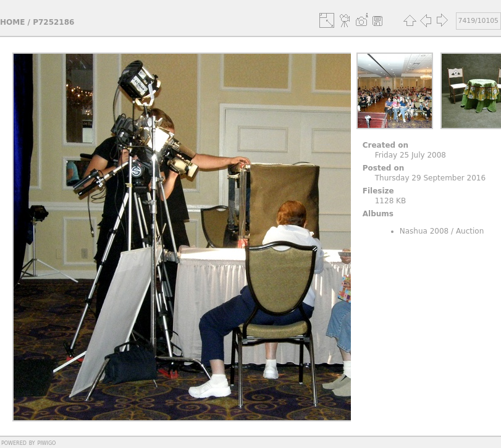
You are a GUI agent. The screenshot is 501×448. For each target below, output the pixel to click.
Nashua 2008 (424, 231)
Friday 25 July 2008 (410, 155)
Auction (470, 231)
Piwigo (46, 442)
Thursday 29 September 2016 (430, 178)
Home (12, 22)
